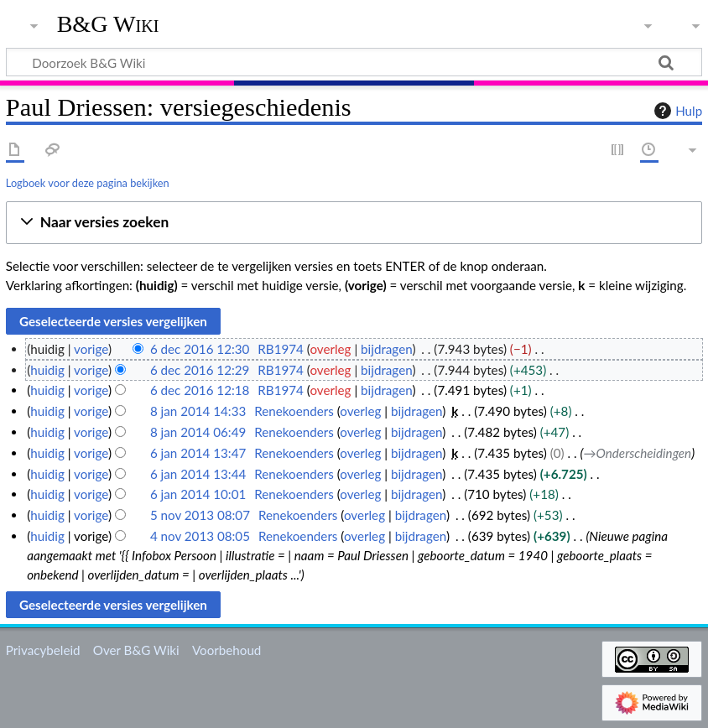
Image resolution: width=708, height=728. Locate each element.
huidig (47, 370)
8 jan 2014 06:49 (198, 432)
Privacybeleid (43, 650)
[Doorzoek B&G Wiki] (354, 62)
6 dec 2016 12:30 (200, 349)
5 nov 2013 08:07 (200, 515)
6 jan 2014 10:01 (198, 494)
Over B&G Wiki (136, 650)
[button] (354, 223)
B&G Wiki (108, 24)
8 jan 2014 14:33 (198, 411)
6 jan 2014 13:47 (198, 453)
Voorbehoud (226, 650)
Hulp (676, 111)
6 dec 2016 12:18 (200, 390)
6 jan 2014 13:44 (198, 474)
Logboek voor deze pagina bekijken (88, 183)
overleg (330, 349)
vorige (91, 349)
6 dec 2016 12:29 (200, 370)
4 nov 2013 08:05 (200, 536)
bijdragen (386, 349)
